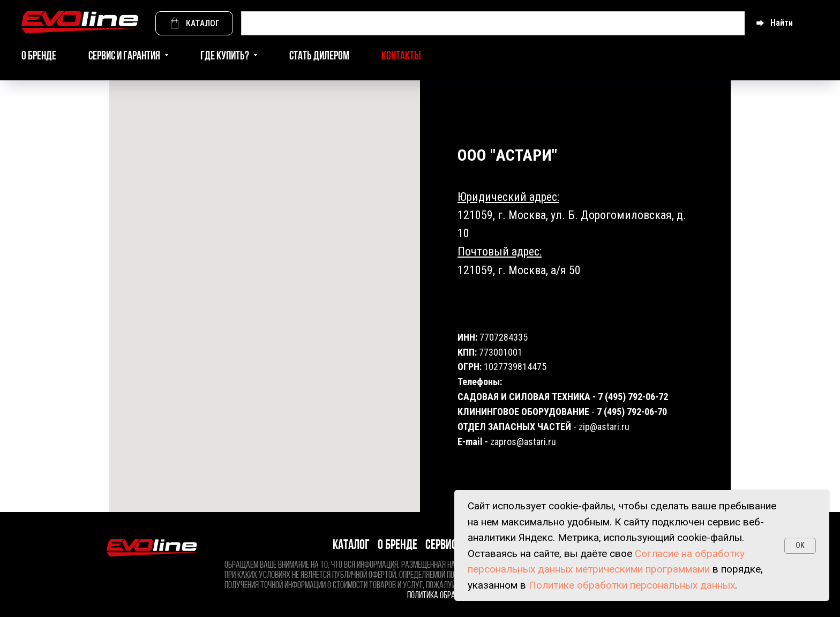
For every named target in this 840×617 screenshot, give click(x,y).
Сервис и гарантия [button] (125, 57)
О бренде (39, 57)
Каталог (351, 545)
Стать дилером (319, 57)
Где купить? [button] (226, 57)
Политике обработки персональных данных (632, 585)
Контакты (401, 57)
